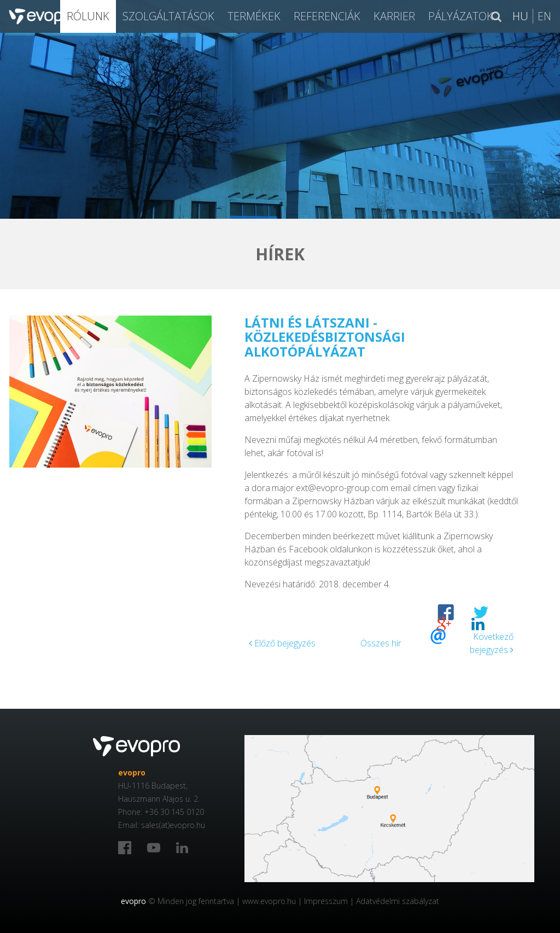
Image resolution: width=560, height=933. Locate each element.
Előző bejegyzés (282, 643)
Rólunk (88, 16)
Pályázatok (461, 16)
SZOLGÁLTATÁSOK (168, 16)
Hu (520, 16)
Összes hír (381, 643)
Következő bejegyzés (492, 643)
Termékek (254, 16)
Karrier (394, 16)
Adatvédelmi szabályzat (398, 901)
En (544, 16)
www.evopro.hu (269, 901)
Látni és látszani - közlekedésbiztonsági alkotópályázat (325, 337)
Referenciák (327, 16)
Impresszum (326, 901)
